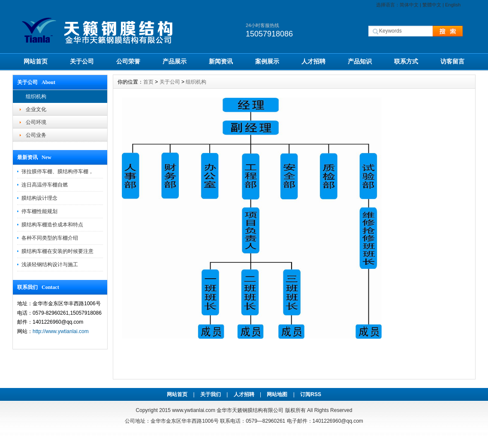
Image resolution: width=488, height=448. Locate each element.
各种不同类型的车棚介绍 (50, 238)
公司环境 (36, 122)
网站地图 (277, 394)
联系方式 (406, 61)
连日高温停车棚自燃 (45, 185)
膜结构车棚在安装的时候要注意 (57, 251)
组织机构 (36, 96)
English (453, 5)
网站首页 (36, 61)
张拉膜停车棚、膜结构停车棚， (57, 171)
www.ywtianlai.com (194, 410)
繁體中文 (432, 5)
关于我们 (211, 394)
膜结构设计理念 (39, 198)
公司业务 (36, 135)
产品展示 (175, 61)
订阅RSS (311, 394)
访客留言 (452, 61)
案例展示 (267, 61)
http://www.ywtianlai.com (61, 331)
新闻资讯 (221, 61)
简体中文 (409, 5)
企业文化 (36, 109)
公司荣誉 (128, 61)
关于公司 (82, 61)
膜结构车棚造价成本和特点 (52, 225)
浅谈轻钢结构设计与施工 (50, 265)
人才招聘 (313, 61)
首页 (148, 82)
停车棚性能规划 (39, 211)
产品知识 (360, 61)
